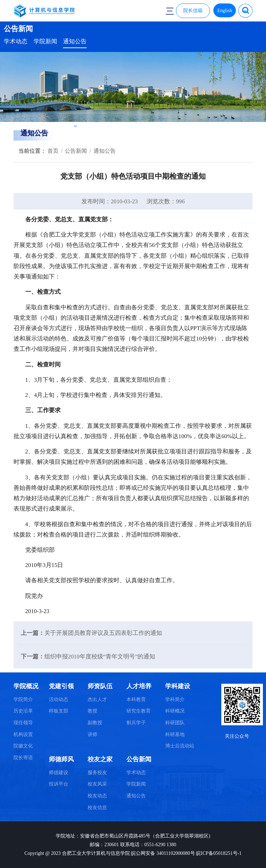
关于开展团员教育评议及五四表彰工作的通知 (103, 633)
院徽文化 (23, 746)
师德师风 (61, 759)
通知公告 (75, 41)
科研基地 (175, 734)
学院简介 (23, 699)
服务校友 (97, 773)
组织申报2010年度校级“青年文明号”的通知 (100, 657)
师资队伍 (100, 686)
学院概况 (26, 686)
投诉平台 (59, 784)
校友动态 (97, 796)
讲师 (92, 734)
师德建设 (59, 773)
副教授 (95, 723)
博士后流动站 (180, 746)
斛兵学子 (136, 723)
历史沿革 (23, 711)
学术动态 (16, 41)
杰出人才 (97, 699)
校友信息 (97, 808)
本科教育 (136, 699)
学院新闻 (45, 41)
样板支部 (59, 711)
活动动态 (59, 699)
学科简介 (175, 699)
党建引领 (61, 686)
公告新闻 (76, 151)
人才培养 (139, 686)
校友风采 (97, 784)
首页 (52, 151)
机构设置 (23, 734)
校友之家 (100, 759)
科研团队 (175, 723)
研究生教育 (139, 711)
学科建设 (178, 686)
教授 (92, 711)
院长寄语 (23, 758)
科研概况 (175, 711)
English (225, 11)
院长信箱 (193, 11)
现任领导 (23, 723)
